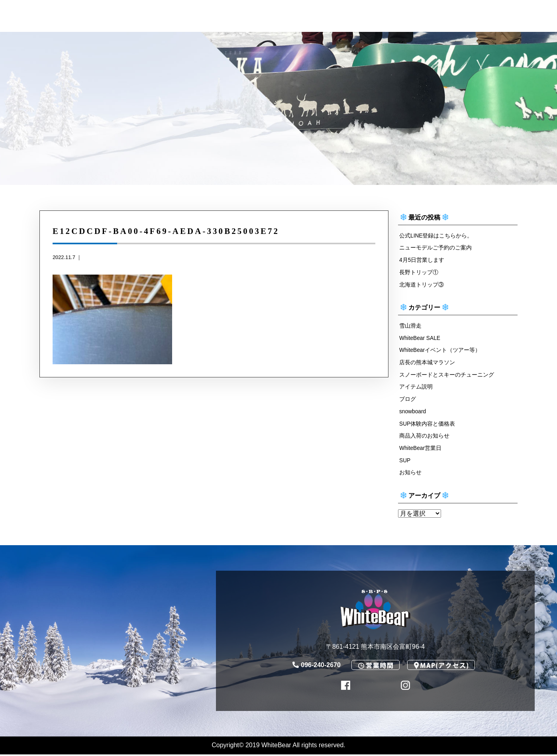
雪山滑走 (410, 326)
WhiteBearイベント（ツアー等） (440, 351)
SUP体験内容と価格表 (428, 425)
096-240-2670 (317, 667)
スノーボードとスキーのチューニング (447, 375)
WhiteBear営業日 (421, 449)
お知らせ (410, 474)
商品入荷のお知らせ (424, 437)
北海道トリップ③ (422, 285)
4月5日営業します (422, 260)
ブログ (408, 400)
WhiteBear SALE (421, 338)
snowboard (413, 412)
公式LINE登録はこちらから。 (436, 236)
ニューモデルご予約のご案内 (435, 248)
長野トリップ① (419, 273)
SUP (405, 461)
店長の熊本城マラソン (427, 363)
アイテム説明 (416, 388)
